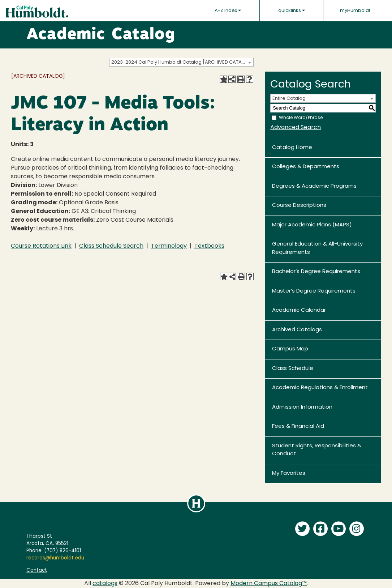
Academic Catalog (101, 35)
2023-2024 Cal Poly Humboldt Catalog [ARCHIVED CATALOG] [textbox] (182, 62)
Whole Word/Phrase (301, 118)
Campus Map (290, 349)
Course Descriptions (299, 206)
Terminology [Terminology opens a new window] (169, 246)
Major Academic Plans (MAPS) (312, 225)
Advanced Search (296, 128)
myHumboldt (355, 11)
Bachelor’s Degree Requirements (316, 272)
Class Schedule (293, 369)
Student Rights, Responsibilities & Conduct (317, 450)
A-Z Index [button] (228, 10)
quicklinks (292, 10)
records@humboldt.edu (55, 558)
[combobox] (181, 62)
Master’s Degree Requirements (314, 291)
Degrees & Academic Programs (314, 186)
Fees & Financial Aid (298, 427)
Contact (37, 570)
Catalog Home (292, 148)
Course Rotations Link (41, 246)
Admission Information (302, 407)
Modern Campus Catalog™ (269, 584)
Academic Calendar (299, 310)
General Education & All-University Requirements (317, 248)
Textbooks (209, 246)
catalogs (105, 584)
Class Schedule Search (111, 246)
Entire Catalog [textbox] (289, 99)
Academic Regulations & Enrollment (320, 388)
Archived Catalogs (297, 330)
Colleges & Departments (306, 167)
